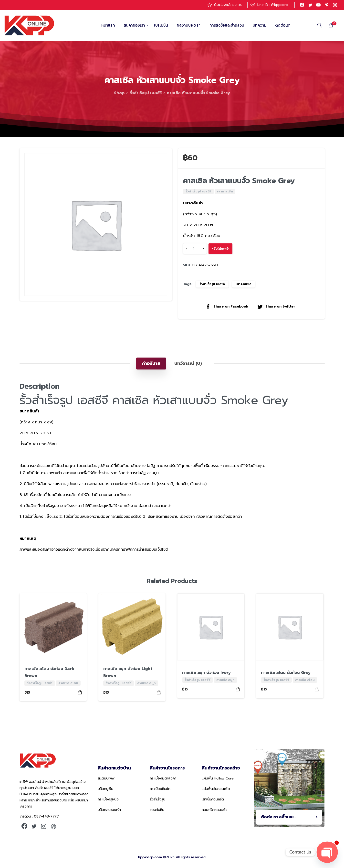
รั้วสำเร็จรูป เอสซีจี (146, 93)
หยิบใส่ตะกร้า (220, 249)
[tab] (151, 363)
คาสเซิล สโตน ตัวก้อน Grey (286, 673)
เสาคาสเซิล (244, 284)
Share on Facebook (227, 306)
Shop (119, 93)
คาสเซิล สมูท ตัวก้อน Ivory (206, 673)
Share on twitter (276, 306)
